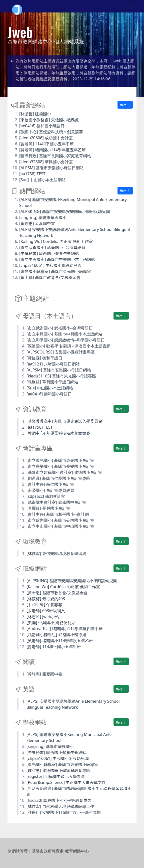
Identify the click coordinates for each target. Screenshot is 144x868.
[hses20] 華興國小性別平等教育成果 (59, 800)
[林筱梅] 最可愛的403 (46, 599)
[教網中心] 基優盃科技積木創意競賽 (51, 132)
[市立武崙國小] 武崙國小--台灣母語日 (52, 247)
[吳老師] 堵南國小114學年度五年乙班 (52, 150)
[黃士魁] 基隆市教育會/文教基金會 (50, 277)
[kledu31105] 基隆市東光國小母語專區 (61, 376)
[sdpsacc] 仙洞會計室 (46, 496)
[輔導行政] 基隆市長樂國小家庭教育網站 (55, 156)
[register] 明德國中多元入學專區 (56, 776)
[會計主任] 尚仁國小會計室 (50, 484)
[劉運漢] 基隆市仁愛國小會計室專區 (58, 478)
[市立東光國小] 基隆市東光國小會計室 (60, 460)
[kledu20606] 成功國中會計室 (46, 138)
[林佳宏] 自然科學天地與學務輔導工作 (60, 806)
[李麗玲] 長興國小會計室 (48, 508)
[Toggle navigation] (129, 6)
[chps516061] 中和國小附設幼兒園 (50, 265)
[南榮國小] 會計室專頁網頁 (50, 490)
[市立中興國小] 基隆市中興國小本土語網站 (57, 259)
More (125, 105)
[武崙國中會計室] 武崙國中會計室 (56, 502)
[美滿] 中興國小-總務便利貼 (51, 623)
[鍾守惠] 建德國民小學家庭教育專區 (58, 770)
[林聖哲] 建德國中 (35, 114)
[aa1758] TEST (32, 174)
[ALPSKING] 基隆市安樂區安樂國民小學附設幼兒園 (65, 211)
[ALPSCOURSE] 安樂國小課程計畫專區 (61, 352)
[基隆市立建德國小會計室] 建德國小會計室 (64, 472)
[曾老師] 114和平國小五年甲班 (46, 144)
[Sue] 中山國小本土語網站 (42, 180)
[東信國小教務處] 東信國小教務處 (49, 120)
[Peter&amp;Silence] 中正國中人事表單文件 (66, 782)
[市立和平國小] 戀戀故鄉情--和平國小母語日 (66, 340)
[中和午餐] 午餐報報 (44, 605)
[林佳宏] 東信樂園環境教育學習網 (56, 553)
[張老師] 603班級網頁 (46, 611)
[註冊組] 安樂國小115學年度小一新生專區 (64, 812)
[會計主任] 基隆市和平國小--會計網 (58, 514)
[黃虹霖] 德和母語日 (44, 358)
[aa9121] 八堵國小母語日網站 (53, 364)
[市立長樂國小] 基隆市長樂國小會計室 (60, 466)
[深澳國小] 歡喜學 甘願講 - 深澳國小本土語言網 (68, 346)
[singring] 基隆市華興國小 (43, 217)
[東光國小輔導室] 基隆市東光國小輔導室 (55, 271)
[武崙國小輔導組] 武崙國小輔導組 (56, 635)
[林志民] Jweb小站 (43, 617)
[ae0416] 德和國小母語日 (42, 126)
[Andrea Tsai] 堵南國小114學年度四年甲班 (65, 629)
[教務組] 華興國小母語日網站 (52, 382)
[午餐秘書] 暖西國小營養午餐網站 (49, 253)
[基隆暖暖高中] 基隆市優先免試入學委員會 (64, 421)
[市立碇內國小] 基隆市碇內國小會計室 (60, 520)
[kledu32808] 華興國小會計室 (46, 162)
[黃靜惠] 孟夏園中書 (37, 223)
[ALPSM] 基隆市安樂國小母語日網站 (51, 168)
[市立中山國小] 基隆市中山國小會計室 (60, 526)
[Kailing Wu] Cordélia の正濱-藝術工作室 (56, 241)
